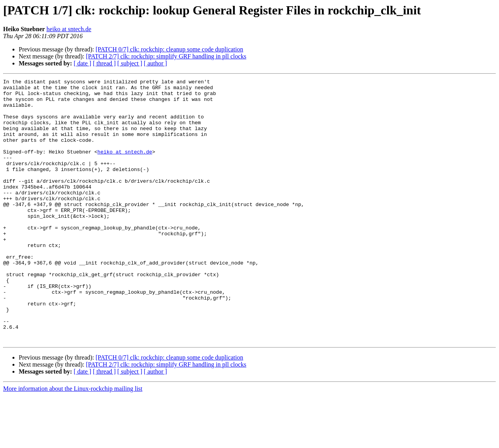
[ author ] (156, 63)
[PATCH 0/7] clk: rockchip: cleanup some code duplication (169, 49)
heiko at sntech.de (69, 29)
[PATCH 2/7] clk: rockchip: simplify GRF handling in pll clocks (166, 56)
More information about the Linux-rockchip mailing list (73, 441)
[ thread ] (104, 63)
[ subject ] (130, 63)
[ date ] (82, 63)
